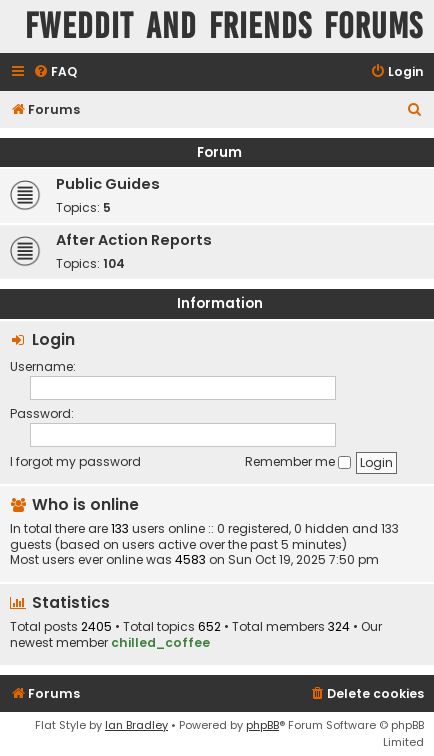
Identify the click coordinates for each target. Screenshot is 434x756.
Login (53, 339)
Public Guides (108, 184)
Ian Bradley (136, 725)
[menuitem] (55, 72)
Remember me (298, 461)
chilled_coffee (160, 642)
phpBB (262, 725)
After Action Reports (134, 240)
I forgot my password (75, 461)
